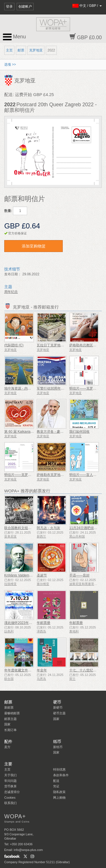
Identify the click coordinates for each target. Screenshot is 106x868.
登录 (9, 7)
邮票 (21, 50)
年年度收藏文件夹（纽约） (25, 670)
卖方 (7, 747)
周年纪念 (11, 292)
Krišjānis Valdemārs (19, 575)
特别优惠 (59, 769)
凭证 (56, 786)
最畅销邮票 (12, 713)
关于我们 (10, 775)
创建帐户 (25, 7)
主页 (9, 50)
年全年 (42, 670)
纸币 (57, 742)
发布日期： (13, 274)
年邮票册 (44, 623)
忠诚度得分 (12, 792)
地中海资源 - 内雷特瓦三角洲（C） (31, 388)
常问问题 (10, 781)
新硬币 (58, 707)
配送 (56, 781)
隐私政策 (59, 792)
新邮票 (9, 707)
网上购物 (59, 798)
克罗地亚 (36, 50)
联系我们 (10, 803)
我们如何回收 (79, 432)
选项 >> (10, 64)
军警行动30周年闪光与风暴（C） (62, 388)
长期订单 (10, 730)
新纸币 (58, 747)
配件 (8, 742)
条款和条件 (61, 775)
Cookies (10, 798)
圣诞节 (42, 575)
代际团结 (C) (14, 345)
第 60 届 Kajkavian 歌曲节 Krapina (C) (33, 432)
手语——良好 (79, 575)
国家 (7, 724)
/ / (87, 6)
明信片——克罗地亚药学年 (25, 475)
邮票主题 (10, 719)
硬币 (57, 702)
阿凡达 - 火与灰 (48, 528)
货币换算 (10, 786)
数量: (8, 211)
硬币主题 (59, 713)
